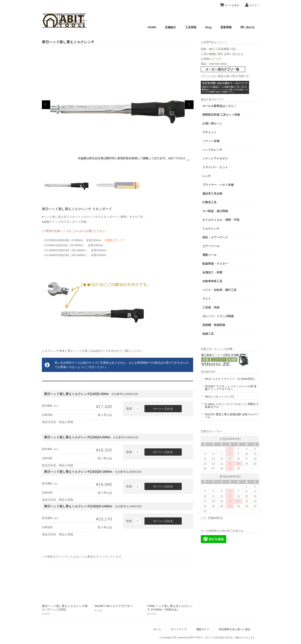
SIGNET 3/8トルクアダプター (115, 606)
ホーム (156, 629)
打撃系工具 (214, 202)
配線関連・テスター (220, 263)
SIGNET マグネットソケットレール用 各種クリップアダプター (234, 390)
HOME (151, 27)
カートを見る (229, 4)
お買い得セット (217, 123)
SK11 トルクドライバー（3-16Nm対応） (233, 380)
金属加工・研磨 (217, 272)
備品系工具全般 (217, 193)
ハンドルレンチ (217, 149)
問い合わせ (247, 27)
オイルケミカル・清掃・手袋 (225, 219)
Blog (207, 27)
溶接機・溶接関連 (218, 324)
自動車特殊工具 (217, 280)
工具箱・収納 (216, 307)
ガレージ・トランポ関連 (223, 316)
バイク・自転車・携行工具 (224, 289)
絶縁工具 (213, 333)
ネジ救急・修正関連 (220, 210)
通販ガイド (201, 629)
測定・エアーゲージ (220, 237)
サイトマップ (177, 629)
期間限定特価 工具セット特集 (226, 114)
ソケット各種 (216, 140)
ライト (211, 298)
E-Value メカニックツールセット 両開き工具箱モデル (234, 408)
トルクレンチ (216, 228)
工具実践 (190, 27)
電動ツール (214, 254)
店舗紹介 (169, 27)
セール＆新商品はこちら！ (224, 105)
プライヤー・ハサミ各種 (223, 184)
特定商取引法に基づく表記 (233, 629)
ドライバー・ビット (220, 167)
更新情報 (225, 27)
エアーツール (216, 245)
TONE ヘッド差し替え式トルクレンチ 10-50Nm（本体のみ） (171, 608)
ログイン (253, 5)
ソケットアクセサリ (220, 158)
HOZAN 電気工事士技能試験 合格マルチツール (234, 418)
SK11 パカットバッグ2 (224, 399)
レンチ (211, 175)
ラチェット (214, 132)
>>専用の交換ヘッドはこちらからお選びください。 (77, 231)
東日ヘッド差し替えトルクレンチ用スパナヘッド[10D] (66, 608)
